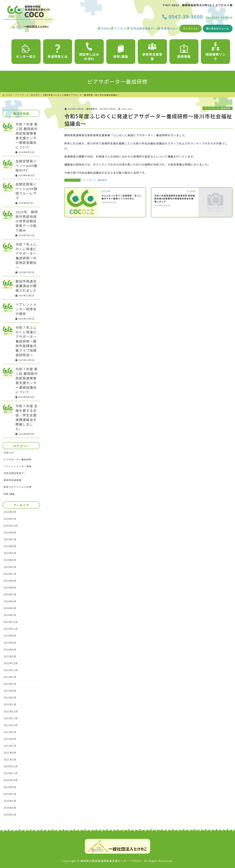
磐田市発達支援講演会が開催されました (26, 286)
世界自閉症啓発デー (15, 473)
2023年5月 (10, 643)
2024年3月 (10, 615)
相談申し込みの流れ (89, 51)
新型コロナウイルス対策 (18, 487)
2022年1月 (10, 704)
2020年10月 (11, 780)
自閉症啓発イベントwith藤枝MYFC (26, 166)
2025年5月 (10, 553)
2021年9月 (10, 732)
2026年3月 (10, 519)
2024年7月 (10, 594)
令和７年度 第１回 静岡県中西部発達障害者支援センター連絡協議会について (27, 380)
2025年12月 (11, 526)
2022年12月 (11, 663)
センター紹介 (26, 51)
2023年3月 (10, 656)
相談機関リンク (216, 51)
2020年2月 (10, 815)
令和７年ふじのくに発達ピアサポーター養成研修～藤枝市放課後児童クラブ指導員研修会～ (26, 341)
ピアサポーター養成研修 (218, 108)
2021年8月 (10, 739)
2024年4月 (10, 608)
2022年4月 (10, 691)
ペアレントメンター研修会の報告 (26, 309)
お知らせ (9, 453)
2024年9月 (10, 581)
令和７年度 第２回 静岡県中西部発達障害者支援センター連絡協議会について (27, 136)
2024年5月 (10, 601)
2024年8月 (10, 588)
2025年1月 (10, 574)
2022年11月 (11, 670)
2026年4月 (10, 512)
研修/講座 (121, 51)
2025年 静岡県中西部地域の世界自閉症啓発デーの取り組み (27, 221)
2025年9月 (10, 532)
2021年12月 (11, 711)
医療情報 (184, 51)
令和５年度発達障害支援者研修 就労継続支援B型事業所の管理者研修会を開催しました (175, 198)
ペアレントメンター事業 (18, 466)
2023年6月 (10, 636)
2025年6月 (10, 546)
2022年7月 (10, 677)
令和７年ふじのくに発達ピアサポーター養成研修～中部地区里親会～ (26, 256)
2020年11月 (11, 773)
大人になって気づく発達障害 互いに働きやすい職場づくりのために (121, 197)
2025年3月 (10, 567)
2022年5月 (10, 684)
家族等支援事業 (152, 51)
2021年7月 (10, 746)
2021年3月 (10, 759)
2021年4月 (10, 753)
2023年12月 (11, 622)
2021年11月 (11, 718)
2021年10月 (11, 725)
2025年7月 (10, 539)
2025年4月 (10, 560)
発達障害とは (58, 51)
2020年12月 (11, 766)
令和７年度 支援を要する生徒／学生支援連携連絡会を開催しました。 (27, 417)
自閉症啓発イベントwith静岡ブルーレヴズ (26, 191)
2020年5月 (10, 801)
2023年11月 (11, 629)
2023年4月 (10, 649)
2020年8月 (10, 787)
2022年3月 (10, 698)
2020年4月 (10, 808)
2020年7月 (10, 794)
